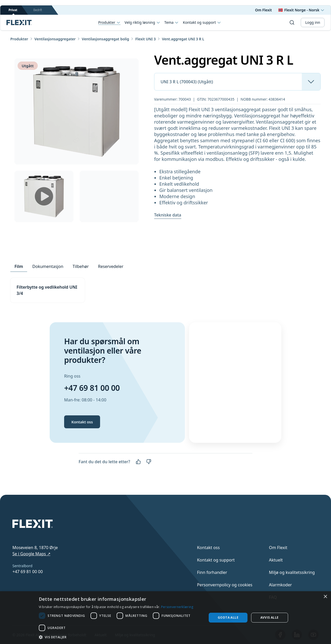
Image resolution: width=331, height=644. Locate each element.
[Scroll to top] (19, 23)
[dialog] (165, 618)
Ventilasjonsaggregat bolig (105, 39)
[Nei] (149, 462)
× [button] (325, 597)
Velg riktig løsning (142, 23)
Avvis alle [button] (270, 617)
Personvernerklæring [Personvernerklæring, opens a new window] (177, 607)
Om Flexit (263, 10)
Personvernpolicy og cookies (225, 585)
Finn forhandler (212, 572)
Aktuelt (276, 560)
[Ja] (138, 462)
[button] (120, 637)
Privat (13, 11)
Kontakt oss (82, 422)
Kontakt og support (202, 23)
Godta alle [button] (228, 617)
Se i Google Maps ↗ (31, 554)
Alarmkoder (280, 585)
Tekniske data (168, 215)
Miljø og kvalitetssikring (292, 572)
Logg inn (313, 22)
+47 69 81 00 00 (92, 388)
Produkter (109, 23)
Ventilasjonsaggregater (55, 39)
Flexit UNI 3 (145, 39)
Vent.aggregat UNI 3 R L (183, 39)
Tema (172, 23)
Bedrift (38, 10)
